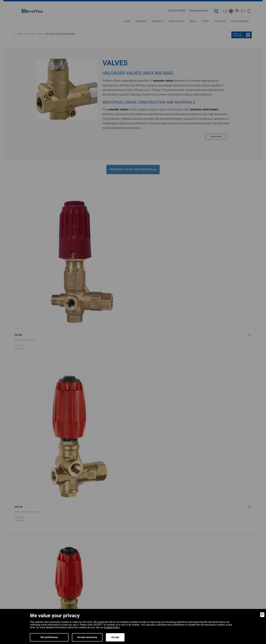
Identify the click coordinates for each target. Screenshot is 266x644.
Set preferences (49, 637)
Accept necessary (87, 637)
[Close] (262, 615)
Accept (115, 637)
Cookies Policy (112, 627)
